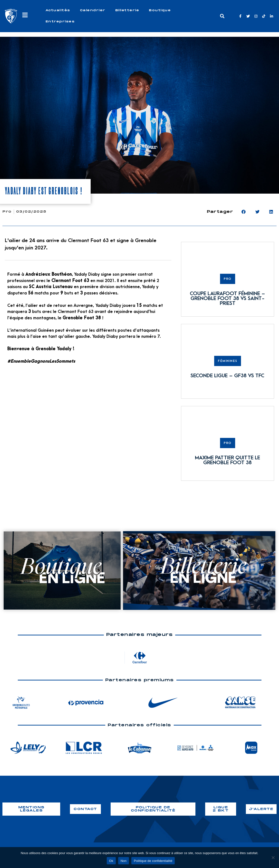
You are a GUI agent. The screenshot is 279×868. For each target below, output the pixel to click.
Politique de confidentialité (153, 861)
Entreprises (60, 22)
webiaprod (234, 829)
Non (124, 861)
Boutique (160, 10)
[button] (222, 16)
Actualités (58, 10)
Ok (111, 861)
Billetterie (127, 10)
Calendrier (93, 10)
